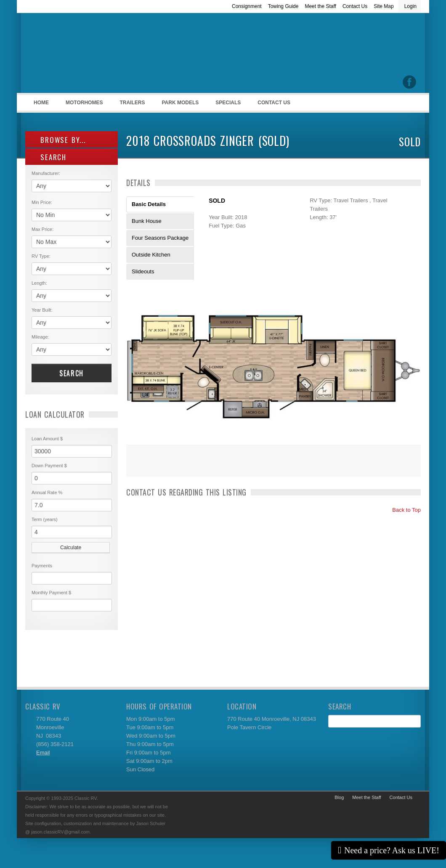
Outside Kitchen (151, 255)
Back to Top (403, 510)
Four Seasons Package (160, 238)
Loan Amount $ (47, 439)
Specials (228, 103)
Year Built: (42, 310)
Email (43, 753)
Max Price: (42, 229)
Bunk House (147, 221)
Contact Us (355, 6)
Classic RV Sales (88, 55)
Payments (42, 566)
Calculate (71, 548)
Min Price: (42, 202)
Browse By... (59, 140)
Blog (339, 797)
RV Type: (41, 256)
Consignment (247, 6)
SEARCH (49, 157)
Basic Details (149, 204)
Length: (39, 283)
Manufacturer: (46, 173)
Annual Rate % (47, 492)
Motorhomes (83, 105)
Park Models (180, 103)
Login (410, 6)
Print (137, 466)
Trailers (131, 105)
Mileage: (40, 337)
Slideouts (143, 271)
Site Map (384, 6)
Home (41, 103)
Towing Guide (283, 6)
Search (72, 373)
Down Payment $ (49, 466)
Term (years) (45, 519)
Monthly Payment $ (51, 593)
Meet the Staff (320, 6)
